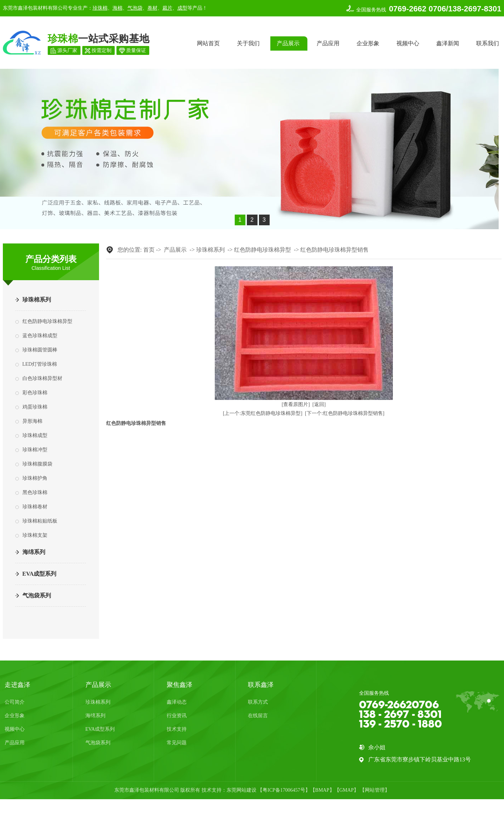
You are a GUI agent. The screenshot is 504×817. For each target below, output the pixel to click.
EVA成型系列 (40, 574)
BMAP (322, 790)
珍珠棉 (100, 8)
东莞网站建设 (241, 790)
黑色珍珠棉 (35, 492)
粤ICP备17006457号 (284, 790)
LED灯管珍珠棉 (40, 364)
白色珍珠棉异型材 (42, 378)
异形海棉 (32, 421)
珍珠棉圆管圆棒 (40, 350)
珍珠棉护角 (35, 478)
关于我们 (248, 43)
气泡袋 (135, 8)
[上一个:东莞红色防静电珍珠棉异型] (263, 413)
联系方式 (258, 702)
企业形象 (368, 43)
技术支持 (177, 729)
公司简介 (15, 702)
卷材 (152, 8)
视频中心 (408, 43)
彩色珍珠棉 (35, 393)
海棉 (118, 8)
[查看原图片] (296, 404)
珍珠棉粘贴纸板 (40, 521)
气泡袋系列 (37, 595)
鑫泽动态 (177, 702)
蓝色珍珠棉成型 (40, 336)
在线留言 (258, 716)
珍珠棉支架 (35, 535)
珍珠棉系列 (37, 300)
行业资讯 (177, 716)
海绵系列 (34, 552)
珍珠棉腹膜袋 (37, 464)
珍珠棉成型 (35, 435)
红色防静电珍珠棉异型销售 (334, 250)
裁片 (167, 8)
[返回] (319, 404)
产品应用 (328, 43)
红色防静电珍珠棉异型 (47, 321)
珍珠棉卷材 (35, 507)
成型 (182, 8)
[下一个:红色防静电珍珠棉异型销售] (345, 413)
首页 (149, 250)
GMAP (347, 790)
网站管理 (375, 790)
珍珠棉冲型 (35, 450)
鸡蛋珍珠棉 (35, 407)
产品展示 (288, 43)
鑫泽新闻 (448, 43)
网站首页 (208, 43)
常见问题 (177, 743)
